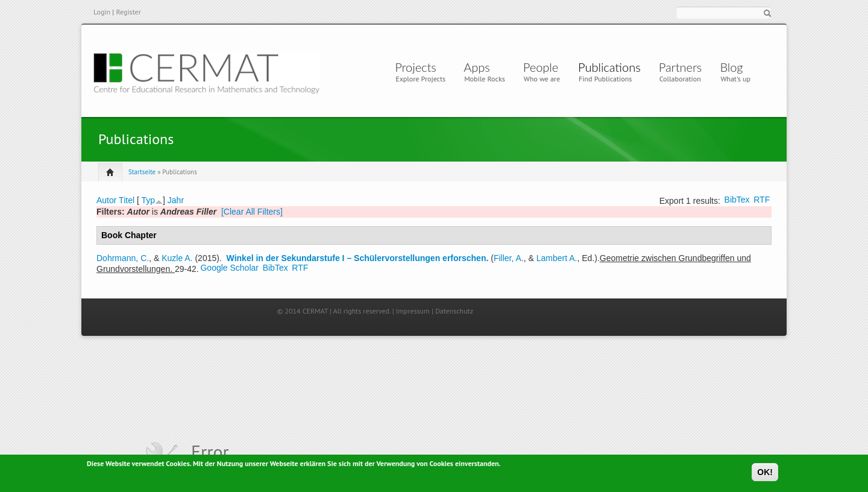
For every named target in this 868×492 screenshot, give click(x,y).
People (541, 67)
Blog (731, 67)
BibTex (737, 200)
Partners (681, 67)
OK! (765, 474)
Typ (148, 200)
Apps (480, 67)
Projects (416, 67)
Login (102, 12)
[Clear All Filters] (252, 212)
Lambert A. (557, 258)
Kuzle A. (177, 258)
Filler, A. (509, 258)
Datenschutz (454, 311)
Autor (106, 200)
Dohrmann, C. (123, 258)
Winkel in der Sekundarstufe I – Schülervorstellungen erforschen (357, 258)
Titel (127, 200)
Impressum (413, 311)
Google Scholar (229, 268)
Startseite (142, 172)
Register (128, 12)
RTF (762, 200)
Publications (609, 67)
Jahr (176, 200)
